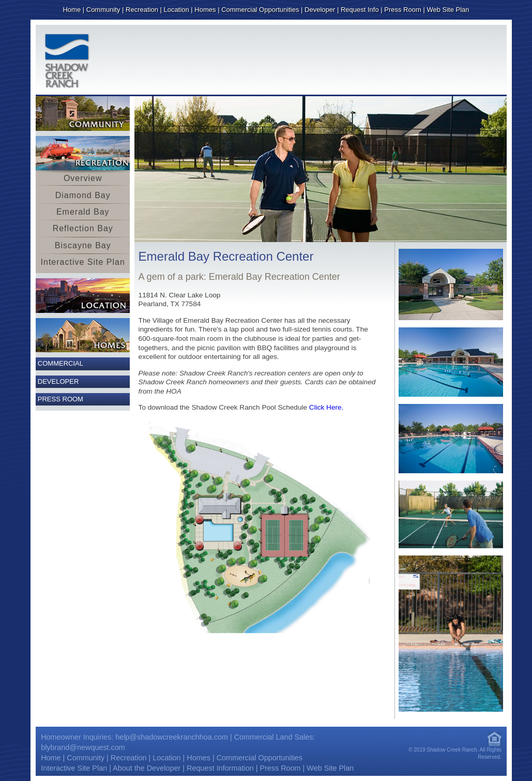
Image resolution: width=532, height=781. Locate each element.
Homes (205, 10)
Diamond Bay (83, 195)
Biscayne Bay (83, 245)
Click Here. (326, 407)
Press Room (403, 10)
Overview (83, 178)
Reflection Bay (83, 228)
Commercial (60, 363)
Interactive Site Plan (83, 262)
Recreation (142, 10)
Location (177, 10)
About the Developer (147, 768)
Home (72, 10)
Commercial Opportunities (260, 10)
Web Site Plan (448, 10)
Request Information (220, 768)
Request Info (360, 10)
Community (103, 10)
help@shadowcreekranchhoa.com (172, 737)
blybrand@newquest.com (83, 747)
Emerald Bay (83, 212)
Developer (320, 10)
